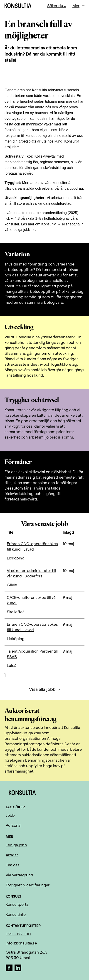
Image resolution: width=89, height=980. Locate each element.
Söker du (56, 6)
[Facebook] (10, 970)
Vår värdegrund (19, 875)
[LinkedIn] (18, 970)
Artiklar (12, 855)
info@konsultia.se (21, 944)
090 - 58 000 (18, 934)
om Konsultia (46, 224)
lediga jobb (21, 230)
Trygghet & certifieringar (28, 886)
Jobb (10, 816)
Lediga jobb (16, 845)
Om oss (13, 865)
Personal (14, 826)
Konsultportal (17, 905)
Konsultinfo (16, 915)
